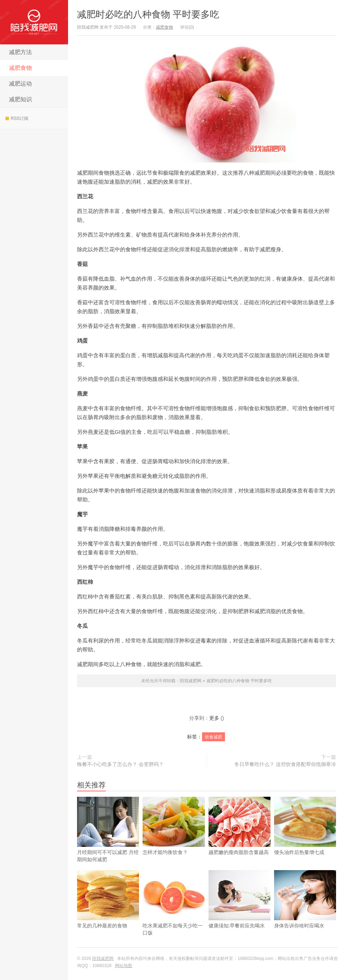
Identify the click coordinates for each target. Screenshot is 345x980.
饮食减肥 (214, 737)
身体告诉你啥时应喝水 (305, 911)
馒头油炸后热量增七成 (305, 837)
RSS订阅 (17, 118)
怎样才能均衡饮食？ (174, 837)
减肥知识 (20, 99)
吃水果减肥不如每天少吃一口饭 (174, 914)
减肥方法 (20, 52)
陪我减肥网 (34, 22)
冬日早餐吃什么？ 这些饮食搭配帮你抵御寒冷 (285, 764)
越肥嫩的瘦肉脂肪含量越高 (239, 837)
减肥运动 (20, 84)
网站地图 (124, 966)
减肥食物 (20, 68)
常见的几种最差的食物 (108, 911)
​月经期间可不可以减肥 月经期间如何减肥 (108, 841)
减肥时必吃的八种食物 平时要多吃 (148, 14)
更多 (214, 718)
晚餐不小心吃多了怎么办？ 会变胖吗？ (120, 764)
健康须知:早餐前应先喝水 (239, 911)
